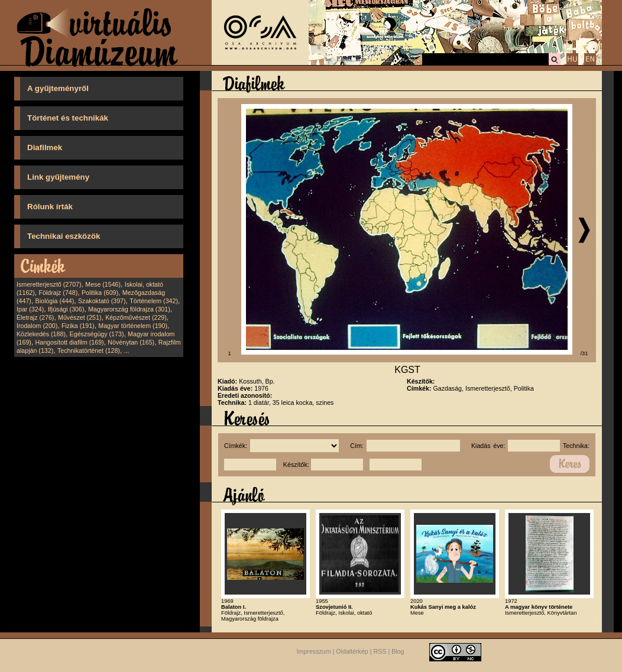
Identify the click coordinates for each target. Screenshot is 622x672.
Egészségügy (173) (97, 334)
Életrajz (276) (35, 317)
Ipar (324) (30, 309)
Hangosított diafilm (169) (70, 342)
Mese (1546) (103, 284)
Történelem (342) (154, 301)
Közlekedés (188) (41, 334)
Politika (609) (100, 293)
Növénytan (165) (131, 342)
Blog (398, 651)
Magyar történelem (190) (133, 326)
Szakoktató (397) (102, 301)
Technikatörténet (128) (89, 350)
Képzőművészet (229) (136, 317)
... (127, 350)
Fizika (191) (78, 326)
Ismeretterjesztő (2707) (49, 284)
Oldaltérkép (352, 651)
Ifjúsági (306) (66, 309)
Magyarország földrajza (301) (129, 309)
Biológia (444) (55, 301)
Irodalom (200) (37, 326)
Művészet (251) (80, 317)
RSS (380, 651)
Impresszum (314, 651)
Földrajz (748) (58, 293)
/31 (584, 353)
